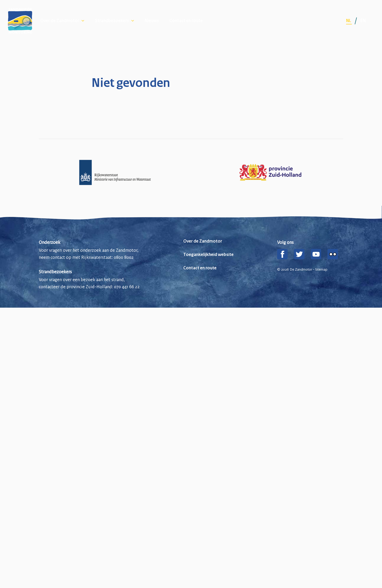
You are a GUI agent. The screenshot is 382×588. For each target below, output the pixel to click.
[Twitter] (299, 254)
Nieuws (152, 21)
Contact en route (186, 21)
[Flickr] (333, 254)
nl (349, 21)
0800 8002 (124, 257)
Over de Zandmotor (60, 21)
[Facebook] (282, 254)
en (363, 20)
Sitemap (321, 270)
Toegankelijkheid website (208, 255)
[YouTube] (316, 254)
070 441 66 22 (127, 287)
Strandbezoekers (112, 21)
